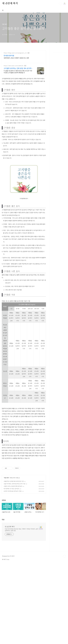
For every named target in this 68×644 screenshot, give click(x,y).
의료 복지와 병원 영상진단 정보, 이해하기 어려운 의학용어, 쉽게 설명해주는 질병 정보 (21, 610)
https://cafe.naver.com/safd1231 (14, 90)
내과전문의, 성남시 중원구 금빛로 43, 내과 (16, 82)
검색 (60, 4)
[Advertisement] (24, 61)
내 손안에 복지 (10, 3)
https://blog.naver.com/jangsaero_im (15, 78)
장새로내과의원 (9, 80)
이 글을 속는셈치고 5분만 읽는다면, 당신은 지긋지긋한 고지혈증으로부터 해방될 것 (18, 96)
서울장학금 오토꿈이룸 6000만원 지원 (14, 506)
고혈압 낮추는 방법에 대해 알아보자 (13, 511)
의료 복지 (6, 502)
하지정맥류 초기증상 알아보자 (11, 513)
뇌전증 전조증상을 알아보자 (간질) (13, 516)
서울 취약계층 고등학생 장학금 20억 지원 (14, 508)
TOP (64, 636)
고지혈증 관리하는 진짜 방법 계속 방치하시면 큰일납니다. (18, 93)
